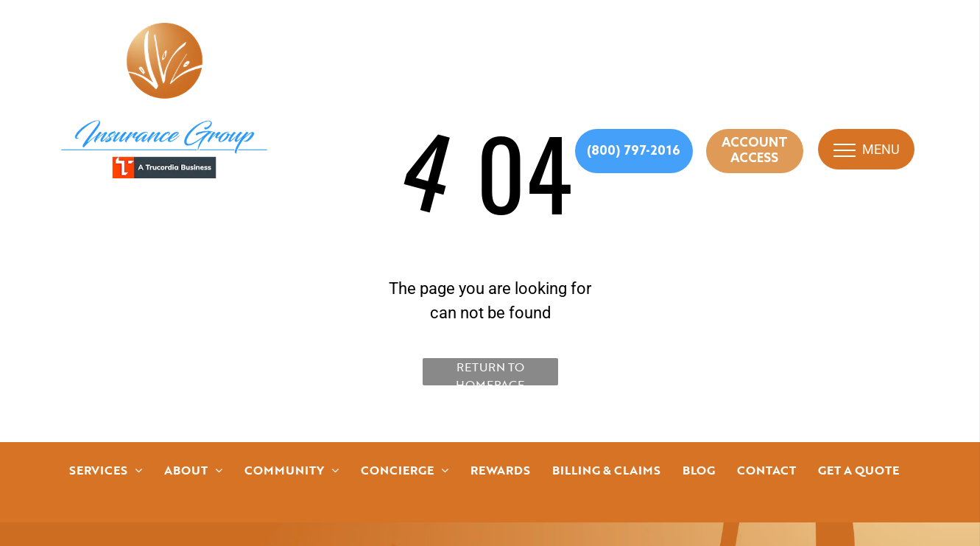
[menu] (845, 150)
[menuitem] (106, 470)
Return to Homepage (490, 372)
